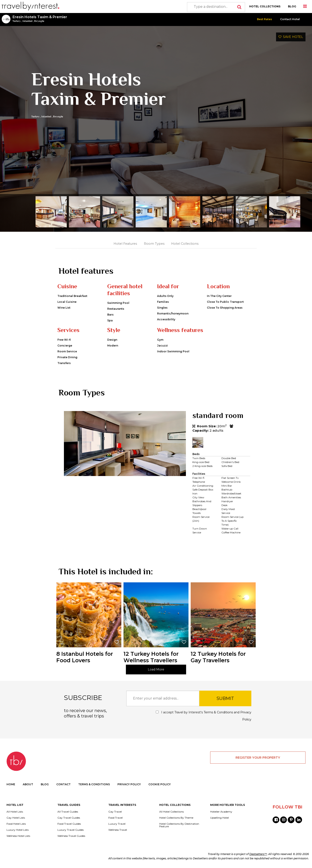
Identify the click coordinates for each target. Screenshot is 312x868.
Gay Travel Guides (69, 818)
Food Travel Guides (69, 824)
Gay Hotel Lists (16, 818)
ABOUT (28, 784)
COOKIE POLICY (160, 784)
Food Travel (115, 818)
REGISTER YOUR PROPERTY (258, 758)
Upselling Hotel (219, 818)
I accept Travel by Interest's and (204, 716)
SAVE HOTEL (291, 37)
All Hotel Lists (15, 812)
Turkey (17, 21)
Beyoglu (39, 21)
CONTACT (63, 784)
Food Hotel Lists (16, 824)
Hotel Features (125, 244)
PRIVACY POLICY (129, 784)
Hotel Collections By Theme (176, 818)
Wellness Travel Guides (71, 836)
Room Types (154, 244)
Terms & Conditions (218, 712)
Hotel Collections (185, 244)
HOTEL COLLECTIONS (265, 6)
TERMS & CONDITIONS (94, 784)
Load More (156, 669)
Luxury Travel (117, 824)
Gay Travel (115, 812)
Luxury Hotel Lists (18, 830)
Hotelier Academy (221, 812)
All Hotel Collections (171, 812)
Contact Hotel (290, 19)
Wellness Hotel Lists (18, 836)
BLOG (292, 6)
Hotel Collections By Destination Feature (179, 825)
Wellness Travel (118, 830)
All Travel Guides (68, 812)
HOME (11, 784)
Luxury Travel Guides (71, 830)
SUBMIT (225, 698)
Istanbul (27, 21)
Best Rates (264, 19)
